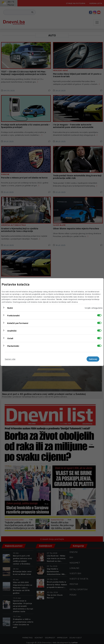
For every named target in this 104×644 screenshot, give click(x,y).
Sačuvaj (93, 359)
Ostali (10, 338)
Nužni (10, 308)
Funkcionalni (13, 315)
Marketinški (13, 346)
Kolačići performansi (18, 323)
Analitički (12, 331)
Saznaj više (10, 359)
